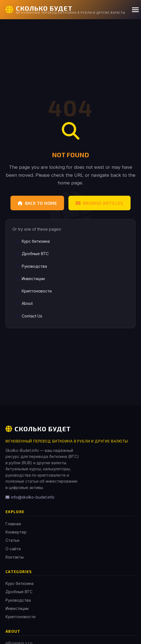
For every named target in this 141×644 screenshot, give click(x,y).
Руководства (31, 266)
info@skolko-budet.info (30, 497)
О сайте (13, 549)
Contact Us (29, 316)
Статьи (12, 540)
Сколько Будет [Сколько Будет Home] (38, 429)
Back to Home (37, 203)
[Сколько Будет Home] (65, 10)
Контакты (15, 557)
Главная (13, 524)
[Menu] (135, 10)
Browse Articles (99, 203)
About (24, 303)
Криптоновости (33, 291)
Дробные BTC (32, 254)
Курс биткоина (32, 241)
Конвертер (16, 532)
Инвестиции (30, 279)
